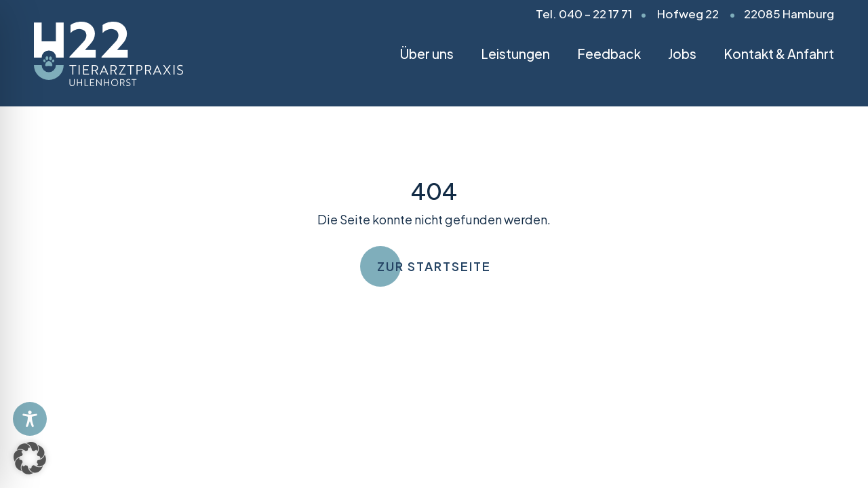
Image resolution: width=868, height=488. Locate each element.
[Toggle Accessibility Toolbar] (30, 419)
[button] (30, 458)
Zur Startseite (434, 266)
